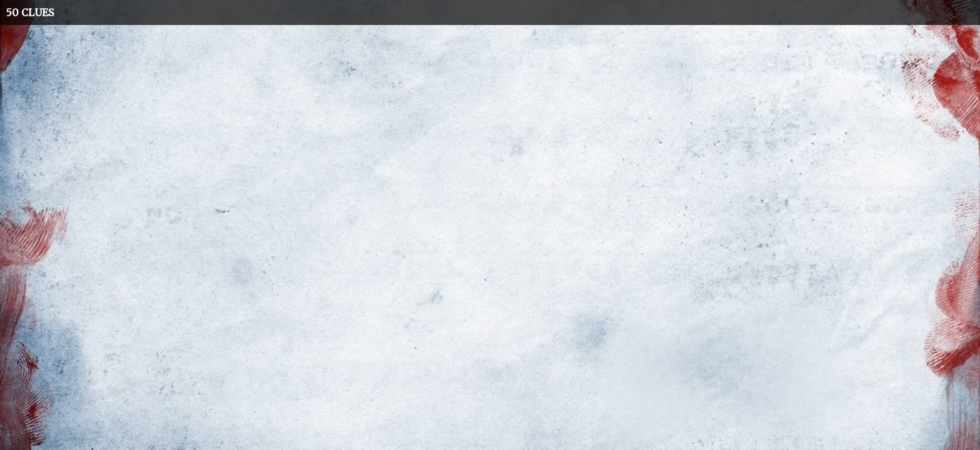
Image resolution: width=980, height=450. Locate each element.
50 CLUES (30, 12)
